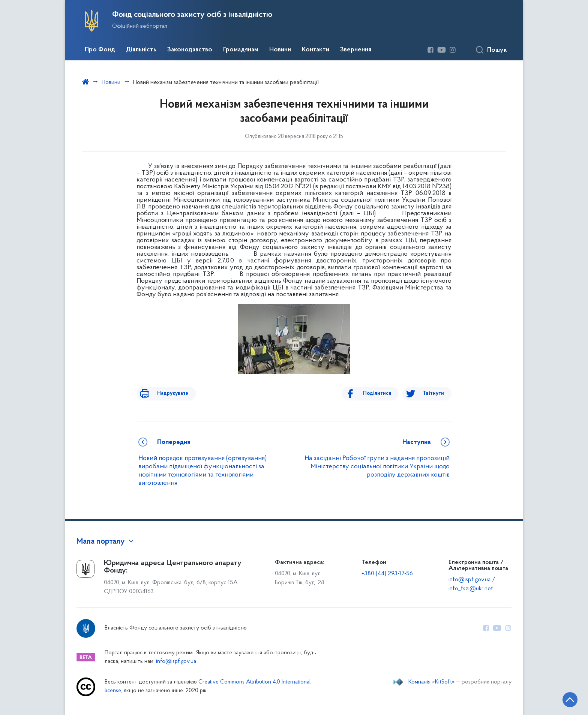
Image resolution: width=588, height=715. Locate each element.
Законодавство (190, 50)
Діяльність (141, 50)
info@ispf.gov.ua (176, 662)
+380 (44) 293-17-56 (387, 574)
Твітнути (433, 393)
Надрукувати (167, 393)
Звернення (356, 50)
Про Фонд (100, 50)
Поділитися (383, 393)
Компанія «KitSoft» (432, 682)
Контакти (316, 50)
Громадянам (241, 50)
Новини (280, 50)
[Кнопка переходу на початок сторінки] (560, 698)
